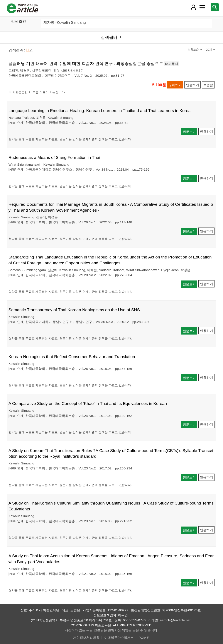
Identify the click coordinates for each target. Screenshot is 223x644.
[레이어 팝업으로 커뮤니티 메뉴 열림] (202, 7)
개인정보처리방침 (86, 638)
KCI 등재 (172, 64)
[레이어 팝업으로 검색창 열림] (215, 7)
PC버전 (144, 638)
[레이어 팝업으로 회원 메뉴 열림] (193, 7)
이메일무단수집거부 (119, 638)
